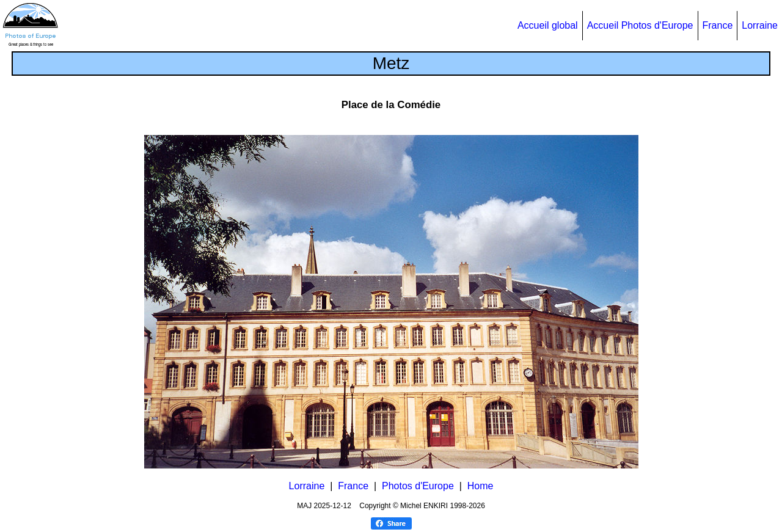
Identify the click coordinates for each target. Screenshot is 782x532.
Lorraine (760, 25)
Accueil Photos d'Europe (640, 25)
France (718, 25)
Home (481, 486)
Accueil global (548, 25)
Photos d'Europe (418, 486)
